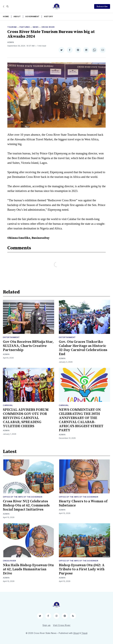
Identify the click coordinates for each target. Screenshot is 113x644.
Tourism (12, 27)
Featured (25, 27)
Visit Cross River (62, 625)
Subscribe (102, 6)
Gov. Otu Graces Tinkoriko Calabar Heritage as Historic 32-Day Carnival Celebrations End (83, 348)
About (17, 16)
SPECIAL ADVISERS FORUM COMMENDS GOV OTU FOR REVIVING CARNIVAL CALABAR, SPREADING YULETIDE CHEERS (26, 418)
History (48, 16)
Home (6, 16)
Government (32, 16)
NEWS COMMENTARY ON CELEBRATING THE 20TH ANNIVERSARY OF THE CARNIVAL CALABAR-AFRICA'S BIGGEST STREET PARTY (81, 420)
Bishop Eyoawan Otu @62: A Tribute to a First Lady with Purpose (82, 569)
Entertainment (11, 337)
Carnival (8, 405)
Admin (11, 42)
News (36, 27)
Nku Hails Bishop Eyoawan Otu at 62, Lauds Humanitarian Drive (28, 569)
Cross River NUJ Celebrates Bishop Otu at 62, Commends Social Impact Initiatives (26, 505)
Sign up (47, 625)
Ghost (76, 633)
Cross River (48, 27)
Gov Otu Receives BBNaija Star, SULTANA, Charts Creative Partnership (28, 346)
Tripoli (84, 633)
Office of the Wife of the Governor (23, 497)
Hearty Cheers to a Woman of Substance (83, 503)
